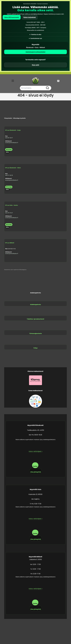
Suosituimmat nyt (36, 38)
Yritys (35, 348)
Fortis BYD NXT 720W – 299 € (36, 22)
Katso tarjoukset (30, 17)
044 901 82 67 (9, 138)
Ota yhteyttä (36, 472)
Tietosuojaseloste (36, 334)
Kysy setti (35, 65)
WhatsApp (9, 149)
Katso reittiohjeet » (36, 451)
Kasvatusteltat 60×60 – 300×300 (36, 25)
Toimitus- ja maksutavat (35, 319)
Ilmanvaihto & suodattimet (36, 30)
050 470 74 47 (9, 213)
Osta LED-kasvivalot (12, 17)
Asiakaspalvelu (35, 305)
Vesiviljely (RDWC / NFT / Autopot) (35, 28)
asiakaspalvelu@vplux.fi (12, 143)
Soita (7, 152)
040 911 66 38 (9, 175)
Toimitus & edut (36, 34)
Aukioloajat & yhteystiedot (35, 52)
